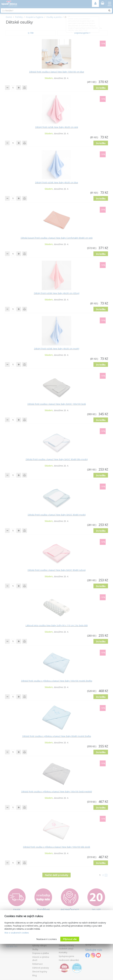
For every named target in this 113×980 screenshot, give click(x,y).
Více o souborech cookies (17, 933)
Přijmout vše (70, 939)
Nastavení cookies (46, 939)
